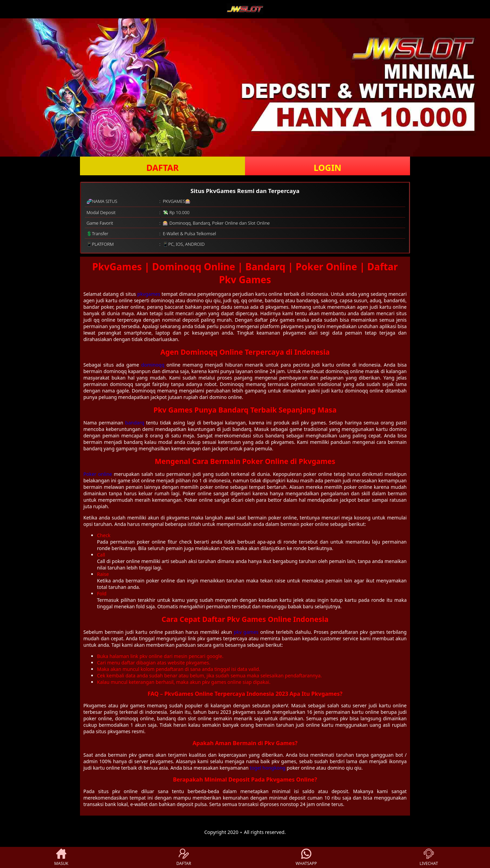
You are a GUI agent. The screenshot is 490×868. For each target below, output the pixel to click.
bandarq (135, 423)
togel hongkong (268, 768)
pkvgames (149, 294)
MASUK (61, 857)
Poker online (98, 474)
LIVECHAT (429, 857)
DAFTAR (162, 167)
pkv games (246, 632)
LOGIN (328, 167)
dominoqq (153, 365)
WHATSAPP (306, 857)
